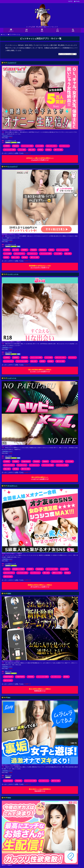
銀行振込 (48, 150)
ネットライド (72, 357)
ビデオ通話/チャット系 (10, 141)
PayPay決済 (43, 250)
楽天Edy (40, 150)
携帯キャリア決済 (57, 573)
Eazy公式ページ (40, 790)
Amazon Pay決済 (8, 677)
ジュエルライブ (12, 63)
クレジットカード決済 (27, 146)
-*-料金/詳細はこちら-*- (7, 136)
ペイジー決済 (22, 150)
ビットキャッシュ (64, 146)
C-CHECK (7, 146)
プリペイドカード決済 (10, 150)
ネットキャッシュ (22, 465)
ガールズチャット (12, 486)
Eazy (9, 697)
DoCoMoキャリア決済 (18, 569)
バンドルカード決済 (22, 573)
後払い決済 (32, 150)
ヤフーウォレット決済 (62, 465)
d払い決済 (16, 250)
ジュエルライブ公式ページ (40, 159)
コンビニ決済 (40, 146)
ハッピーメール (12, 378)
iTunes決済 (36, 461)
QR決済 (51, 250)
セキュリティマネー (51, 146)
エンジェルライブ (12, 167)
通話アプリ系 (8, 671)
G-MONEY (24, 250)
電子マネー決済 (58, 150)
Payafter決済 (40, 569)
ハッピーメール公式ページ (40, 478)
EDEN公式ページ (40, 690)
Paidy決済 (16, 146)
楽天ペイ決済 (15, 257)
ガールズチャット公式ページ (40, 586)
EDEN (9, 594)
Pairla (9, 798)
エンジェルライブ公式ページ (40, 267)
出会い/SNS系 (8, 352)
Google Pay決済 (26, 461)
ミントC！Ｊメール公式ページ (40, 371)
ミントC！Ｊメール (13, 274)
